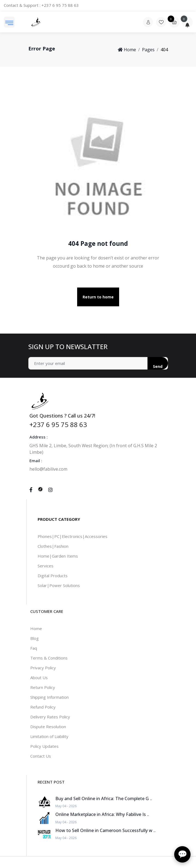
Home (127, 50)
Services (46, 566)
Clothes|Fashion (53, 546)
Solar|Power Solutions (59, 585)
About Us (39, 678)
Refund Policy (43, 707)
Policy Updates (44, 746)
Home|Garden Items (58, 556)
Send (158, 366)
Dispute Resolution (48, 727)
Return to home (98, 297)
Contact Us (41, 756)
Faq (34, 648)
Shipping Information (49, 697)
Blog (34, 638)
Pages (148, 50)
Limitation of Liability (49, 736)
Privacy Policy (43, 668)
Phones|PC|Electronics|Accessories (73, 536)
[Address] (98, 363)
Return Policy (43, 687)
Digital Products (53, 576)
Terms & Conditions (49, 658)
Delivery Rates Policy (50, 717)
